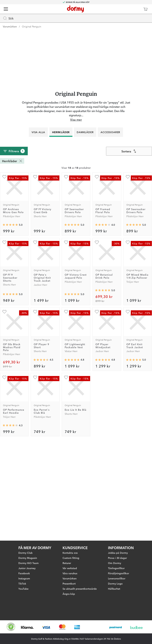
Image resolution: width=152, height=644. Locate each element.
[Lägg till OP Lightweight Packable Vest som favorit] (66, 408)
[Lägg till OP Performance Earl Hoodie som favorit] (4, 473)
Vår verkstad (70, 565)
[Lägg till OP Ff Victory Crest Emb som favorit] (35, 272)
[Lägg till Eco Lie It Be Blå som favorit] (66, 473)
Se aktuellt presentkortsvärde (80, 586)
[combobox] (129, 247)
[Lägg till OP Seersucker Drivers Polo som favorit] (66, 272)
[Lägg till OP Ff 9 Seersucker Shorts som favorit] (4, 338)
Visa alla (38, 228)
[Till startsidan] (75, 9)
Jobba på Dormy (118, 550)
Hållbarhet (114, 586)
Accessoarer (111, 228)
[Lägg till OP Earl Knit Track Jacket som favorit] (128, 408)
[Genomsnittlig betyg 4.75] (72, 455)
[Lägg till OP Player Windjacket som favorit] (97, 408)
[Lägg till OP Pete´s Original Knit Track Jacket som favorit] (35, 338)
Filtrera (14, 247)
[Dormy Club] (135, 9)
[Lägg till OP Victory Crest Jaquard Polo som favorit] (66, 338)
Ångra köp (69, 591)
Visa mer (76, 215)
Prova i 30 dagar (117, 555)
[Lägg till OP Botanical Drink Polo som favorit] (97, 338)
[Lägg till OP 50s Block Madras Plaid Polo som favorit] (4, 408)
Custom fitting (71, 555)
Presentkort (69, 581)
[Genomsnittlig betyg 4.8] (103, 455)
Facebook (24, 570)
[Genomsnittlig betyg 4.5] (41, 455)
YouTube (23, 586)
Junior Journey (27, 565)
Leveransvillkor (117, 575)
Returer (67, 560)
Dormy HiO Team (29, 560)
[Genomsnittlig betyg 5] (10, 321)
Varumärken (10, 26)
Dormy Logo (115, 581)
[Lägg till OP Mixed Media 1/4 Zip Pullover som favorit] (128, 338)
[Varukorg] (145, 9)
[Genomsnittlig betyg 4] (103, 321)
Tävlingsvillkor (116, 565)
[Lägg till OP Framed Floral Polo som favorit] (97, 272)
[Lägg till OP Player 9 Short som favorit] (35, 408)
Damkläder (85, 228)
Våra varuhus (70, 570)
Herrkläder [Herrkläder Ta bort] (12, 257)
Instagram (24, 575)
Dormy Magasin (28, 555)
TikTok (22, 581)
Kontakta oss (70, 550)
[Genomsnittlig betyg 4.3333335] (10, 521)
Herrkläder (61, 228)
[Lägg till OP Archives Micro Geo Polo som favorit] (4, 272)
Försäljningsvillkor (119, 570)
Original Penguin (32, 26)
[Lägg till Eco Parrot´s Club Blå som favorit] (35, 473)
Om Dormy (115, 560)
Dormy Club (25, 550)
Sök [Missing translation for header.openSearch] (8, 18)
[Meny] (6, 9)
